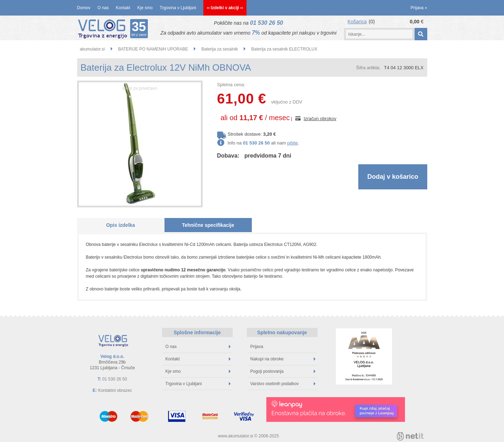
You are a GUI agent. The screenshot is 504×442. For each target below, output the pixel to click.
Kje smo (145, 8)
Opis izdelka (121, 225)
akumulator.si (92, 49)
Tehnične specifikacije (208, 225)
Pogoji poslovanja (283, 371)
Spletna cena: (231, 85)
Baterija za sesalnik (219, 49)
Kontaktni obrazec (115, 390)
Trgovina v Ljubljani (178, 8)
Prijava (419, 8)
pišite (292, 143)
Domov (84, 8)
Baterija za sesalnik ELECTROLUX (284, 49)
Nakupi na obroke (283, 359)
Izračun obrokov (320, 119)
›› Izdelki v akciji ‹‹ (225, 8)
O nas (103, 8)
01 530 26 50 (267, 23)
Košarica (357, 22)
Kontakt (123, 8)
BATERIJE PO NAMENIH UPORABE (153, 49)
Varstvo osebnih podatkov (283, 384)
